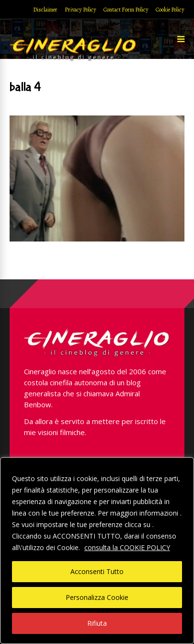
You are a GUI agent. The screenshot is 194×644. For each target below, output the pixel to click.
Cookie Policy (170, 10)
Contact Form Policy (126, 10)
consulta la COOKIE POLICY (127, 547)
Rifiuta (97, 623)
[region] (97, 551)
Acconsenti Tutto (97, 571)
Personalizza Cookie (97, 597)
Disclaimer (45, 10)
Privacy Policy (80, 10)
